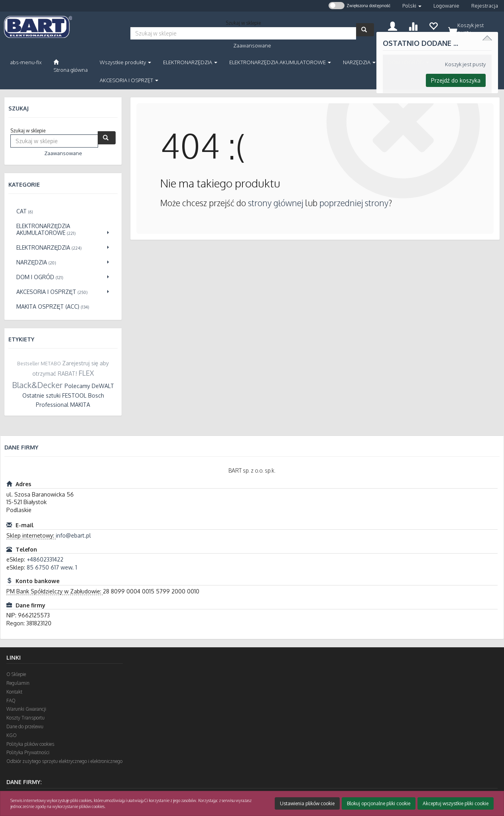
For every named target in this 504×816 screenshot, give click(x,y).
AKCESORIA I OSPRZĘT (129, 80)
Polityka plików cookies (30, 744)
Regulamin (18, 683)
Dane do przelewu (25, 726)
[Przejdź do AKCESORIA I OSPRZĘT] (63, 292)
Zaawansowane (252, 45)
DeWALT (103, 386)
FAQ (11, 701)
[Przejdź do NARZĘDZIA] (63, 262)
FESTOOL (74, 395)
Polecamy (77, 386)
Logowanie (446, 6)
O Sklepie (16, 674)
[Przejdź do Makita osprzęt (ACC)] (63, 306)
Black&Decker (37, 385)
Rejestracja (485, 6)
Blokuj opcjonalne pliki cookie (379, 803)
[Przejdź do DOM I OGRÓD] (63, 277)
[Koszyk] (472, 27)
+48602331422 (45, 559)
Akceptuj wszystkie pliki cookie (456, 803)
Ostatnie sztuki (41, 395)
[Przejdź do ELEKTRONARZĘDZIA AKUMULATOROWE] (63, 229)
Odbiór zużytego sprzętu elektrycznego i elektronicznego (64, 761)
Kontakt (14, 692)
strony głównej (276, 203)
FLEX (86, 373)
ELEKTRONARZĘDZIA (190, 62)
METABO (51, 364)
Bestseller (28, 364)
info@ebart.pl (73, 535)
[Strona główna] (71, 66)
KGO (12, 735)
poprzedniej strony (354, 203)
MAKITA (80, 405)
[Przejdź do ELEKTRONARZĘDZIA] (63, 247)
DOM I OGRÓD (408, 62)
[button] (412, 6)
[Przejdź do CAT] (63, 211)
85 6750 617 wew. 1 (52, 567)
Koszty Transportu (26, 718)
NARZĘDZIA (359, 62)
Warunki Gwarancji (26, 709)
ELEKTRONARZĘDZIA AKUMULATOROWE (280, 62)
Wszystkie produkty (125, 62)
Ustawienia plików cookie (307, 803)
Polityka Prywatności (28, 752)
